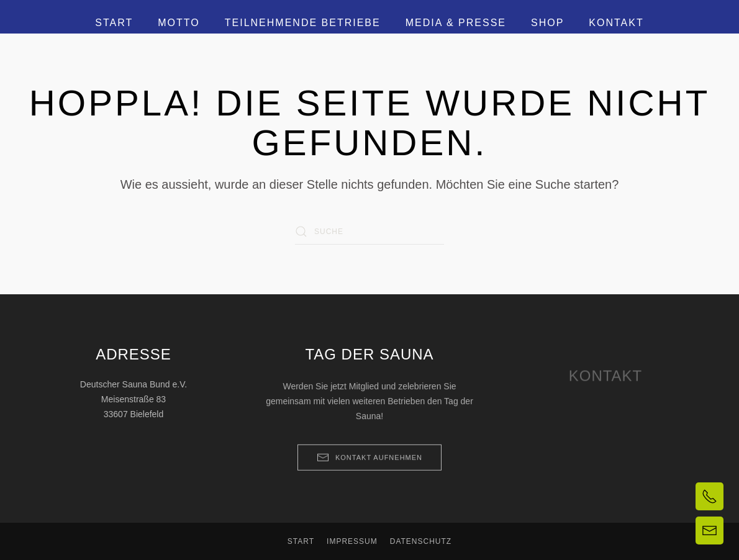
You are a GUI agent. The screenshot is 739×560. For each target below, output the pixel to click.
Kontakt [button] (616, 23)
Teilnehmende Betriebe (303, 23)
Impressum (352, 541)
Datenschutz (421, 541)
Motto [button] (179, 23)
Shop (547, 23)
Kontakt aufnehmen (369, 464)
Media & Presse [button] (456, 23)
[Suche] (369, 232)
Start (114, 23)
